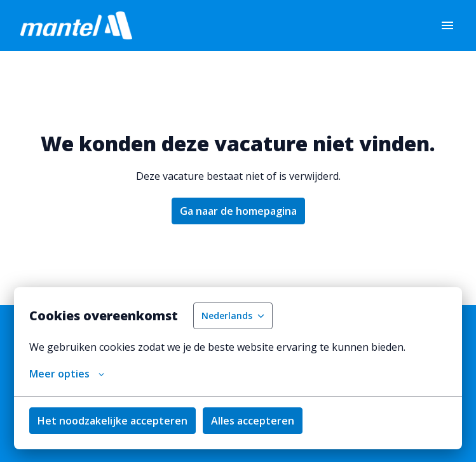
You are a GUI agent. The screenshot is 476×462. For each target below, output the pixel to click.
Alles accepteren (253, 421)
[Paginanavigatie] (447, 25)
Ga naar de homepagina (238, 211)
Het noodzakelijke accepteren (112, 421)
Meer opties (67, 374)
